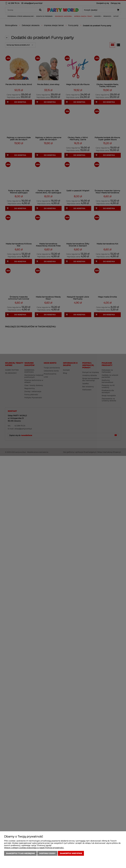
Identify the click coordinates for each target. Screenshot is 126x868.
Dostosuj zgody (47, 853)
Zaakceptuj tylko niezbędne (20, 853)
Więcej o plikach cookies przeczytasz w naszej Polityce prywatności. (34, 848)
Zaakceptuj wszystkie (71, 853)
